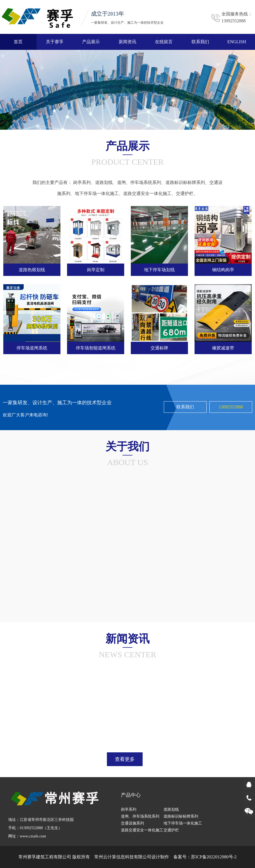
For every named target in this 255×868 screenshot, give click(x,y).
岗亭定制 (96, 268)
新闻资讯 (127, 42)
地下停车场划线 (159, 268)
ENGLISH (237, 42)
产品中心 (131, 795)
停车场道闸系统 (32, 346)
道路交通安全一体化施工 (147, 192)
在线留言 (164, 42)
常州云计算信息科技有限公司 (123, 857)
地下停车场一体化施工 (97, 192)
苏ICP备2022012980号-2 (214, 857)
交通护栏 (185, 192)
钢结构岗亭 (223, 268)
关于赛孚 (55, 42)
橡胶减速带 (223, 346)
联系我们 (200, 42)
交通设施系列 (132, 823)
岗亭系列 (82, 181)
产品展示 (91, 42)
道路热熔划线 (32, 268)
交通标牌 (159, 346)
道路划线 (104, 181)
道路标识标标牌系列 (185, 181)
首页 (18, 42)
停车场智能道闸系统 (96, 346)
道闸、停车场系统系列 (139, 181)
